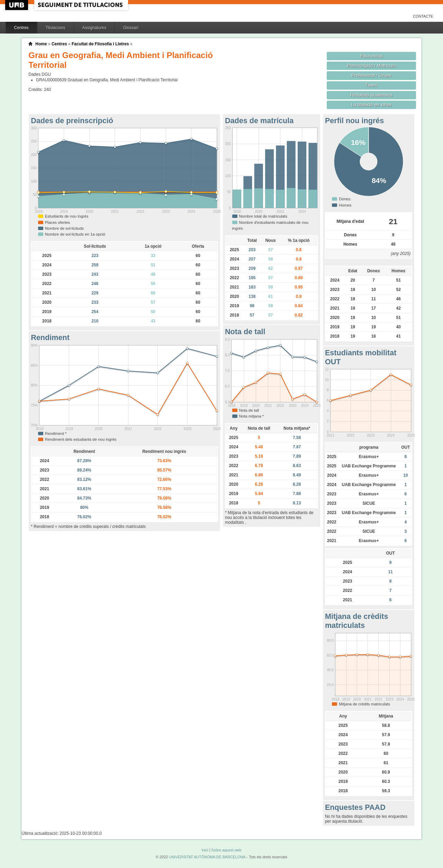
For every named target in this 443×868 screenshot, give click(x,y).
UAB (17, 5)
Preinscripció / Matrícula (371, 66)
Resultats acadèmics (371, 95)
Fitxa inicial (371, 56)
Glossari (131, 28)
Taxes (372, 85)
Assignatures (94, 28)
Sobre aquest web (226, 850)
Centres (21, 28)
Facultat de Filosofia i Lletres (100, 44)
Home (41, 44)
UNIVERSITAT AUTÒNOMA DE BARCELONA (207, 857)
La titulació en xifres (371, 105)
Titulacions (56, 28)
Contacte (423, 16)
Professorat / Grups (371, 75)
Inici (205, 850)
